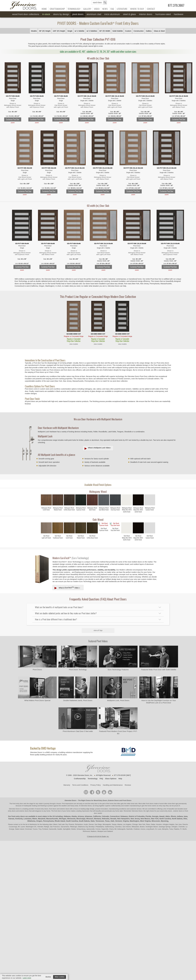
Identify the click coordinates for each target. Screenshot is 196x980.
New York (155, 813)
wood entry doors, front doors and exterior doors (53, 803)
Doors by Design (61, 14)
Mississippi (81, 813)
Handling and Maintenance (113, 780)
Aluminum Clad (94, 14)
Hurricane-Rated (163, 14)
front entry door (18, 798)
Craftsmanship (57, 9)
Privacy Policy (96, 780)
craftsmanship (116, 800)
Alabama (67, 811)
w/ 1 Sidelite (79, 31)
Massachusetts (52, 813)
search (99, 3)
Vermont (118, 816)
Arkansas (88, 811)
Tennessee (100, 816)
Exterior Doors (113, 795)
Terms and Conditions (80, 780)
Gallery (87, 9)
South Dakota (84, 816)
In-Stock (46, 14)
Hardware (179, 14)
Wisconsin (156, 816)
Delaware (124, 811)
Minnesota (71, 813)
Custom (128, 31)
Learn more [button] (27, 978)
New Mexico (145, 813)
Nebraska (106, 813)
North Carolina (165, 813)
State (93, 816)
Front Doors (127, 795)
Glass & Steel (159, 31)
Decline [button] (48, 977)
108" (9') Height (59, 31)
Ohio (185, 813)
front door (58, 806)
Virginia (126, 816)
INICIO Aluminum (112, 14)
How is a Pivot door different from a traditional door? (56, 614)
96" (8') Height (45, 31)
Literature (122, 9)
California (97, 811)
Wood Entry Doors (101, 795)
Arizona (81, 811)
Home (44, 9)
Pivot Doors (78, 14)
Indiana (180, 811)
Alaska (74, 811)
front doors (150, 798)
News (105, 9)
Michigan (63, 813)
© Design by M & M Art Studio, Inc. (98, 831)
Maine (35, 813)
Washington (134, 816)
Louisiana (27, 813)
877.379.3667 (176, 5)
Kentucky (19, 813)
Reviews (128, 780)
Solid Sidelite (118, 31)
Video (97, 9)
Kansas (11, 813)
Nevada (113, 813)
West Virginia (145, 816)
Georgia (155, 811)
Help (120, 773)
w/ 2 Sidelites (92, 31)
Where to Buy (137, 9)
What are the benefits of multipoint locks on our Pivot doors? (59, 602)
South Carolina (72, 816)
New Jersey (135, 813)
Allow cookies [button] (60, 977)
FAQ (112, 9)
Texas (107, 816)
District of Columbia (137, 811)
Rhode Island (60, 816)
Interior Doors (146, 14)
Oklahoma (31, 816)
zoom (13, 123)
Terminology (74, 9)
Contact (151, 9)
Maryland (42, 813)
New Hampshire (123, 813)
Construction (139, 31)
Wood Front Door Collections (26, 14)
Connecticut (115, 811)
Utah (112, 816)
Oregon (39, 816)
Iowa (186, 811)
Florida (148, 811)
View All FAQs (98, 625)
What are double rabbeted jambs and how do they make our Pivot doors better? (66, 608)
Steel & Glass (129, 14)
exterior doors (24, 806)
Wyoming (165, 816)
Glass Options (111, 773)
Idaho (168, 811)
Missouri (90, 813)
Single (70, 31)
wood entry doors (166, 806)
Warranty (67, 780)
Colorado (105, 811)
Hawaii (162, 811)
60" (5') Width (105, 31)
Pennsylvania (48, 816)
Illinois (173, 811)
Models (34, 31)
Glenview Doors (70, 795)
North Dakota (177, 813)
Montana (98, 813)
